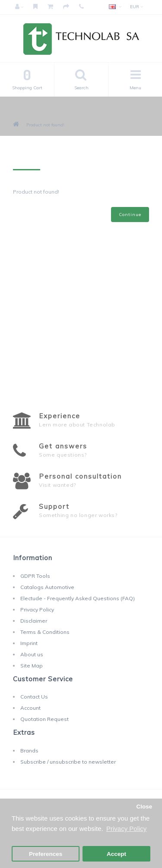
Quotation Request (44, 719)
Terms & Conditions (45, 632)
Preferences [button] (46, 854)
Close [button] (144, 807)
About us (32, 654)
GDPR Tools (35, 576)
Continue (130, 215)
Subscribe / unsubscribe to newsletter (68, 762)
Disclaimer (34, 621)
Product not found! (45, 125)
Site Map (32, 666)
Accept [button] (116, 854)
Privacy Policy (37, 609)
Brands (29, 750)
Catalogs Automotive (47, 587)
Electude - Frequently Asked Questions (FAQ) (78, 598)
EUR (137, 7)
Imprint (29, 643)
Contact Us (34, 697)
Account (30, 708)
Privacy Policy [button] (126, 829)
